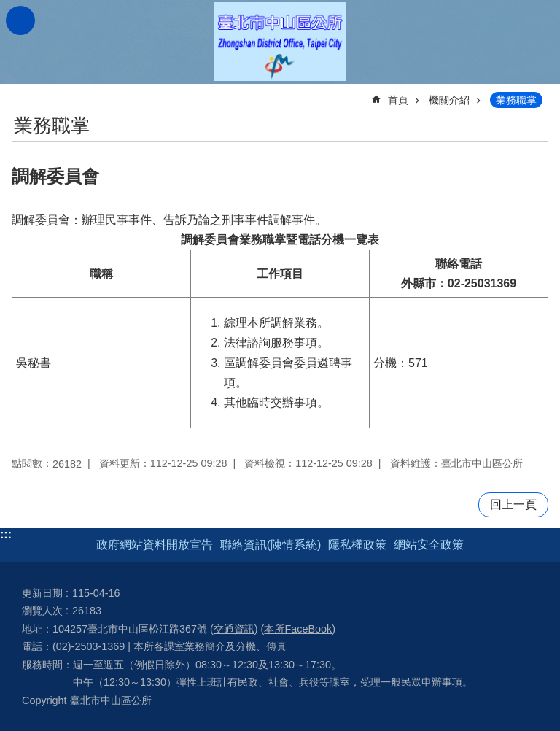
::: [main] (21, 94)
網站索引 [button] (20, 20)
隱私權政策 (357, 545)
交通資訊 (234, 629)
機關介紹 (449, 100)
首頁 (398, 100)
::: (6, 534)
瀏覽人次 (42, 611)
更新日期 (42, 593)
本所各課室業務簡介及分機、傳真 (210, 646)
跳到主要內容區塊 (8, 8)
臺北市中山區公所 (280, 42)
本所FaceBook (298, 629)
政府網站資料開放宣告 (155, 545)
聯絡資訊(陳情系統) (271, 545)
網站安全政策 (429, 545)
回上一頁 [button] (513, 504)
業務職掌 (516, 100)
